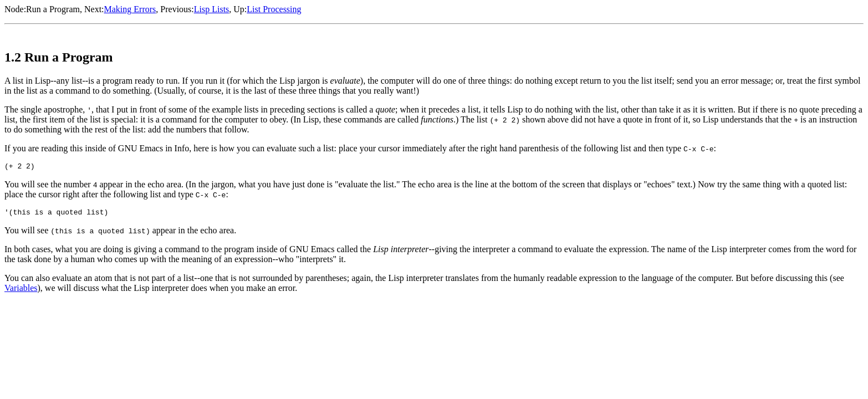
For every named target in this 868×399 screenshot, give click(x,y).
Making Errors (130, 9)
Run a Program (53, 9)
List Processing (274, 9)
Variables (21, 291)
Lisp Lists (212, 9)
